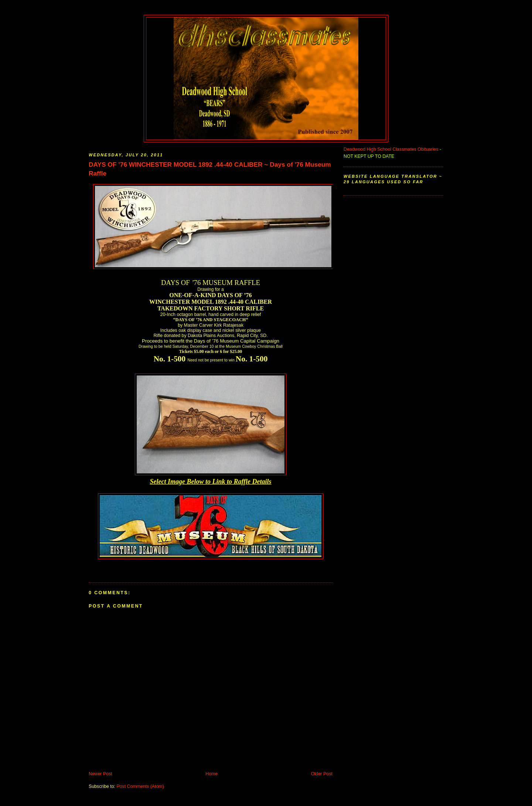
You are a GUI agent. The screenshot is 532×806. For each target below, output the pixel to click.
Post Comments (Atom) (140, 786)
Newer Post (100, 774)
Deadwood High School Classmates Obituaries (391, 149)
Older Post (322, 774)
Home (212, 774)
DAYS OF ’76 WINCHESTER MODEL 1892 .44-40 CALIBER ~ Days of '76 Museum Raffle (210, 169)
